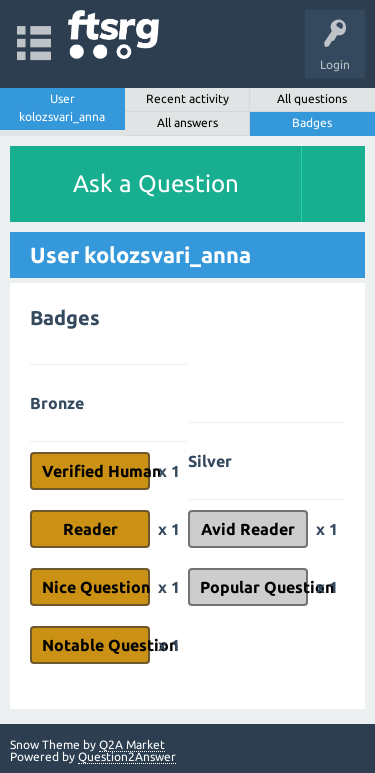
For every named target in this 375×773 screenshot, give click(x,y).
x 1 (169, 471)
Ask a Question (156, 183)
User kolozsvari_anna (62, 107)
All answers (187, 122)
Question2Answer (127, 756)
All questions (312, 98)
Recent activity (187, 98)
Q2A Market (132, 744)
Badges (312, 122)
